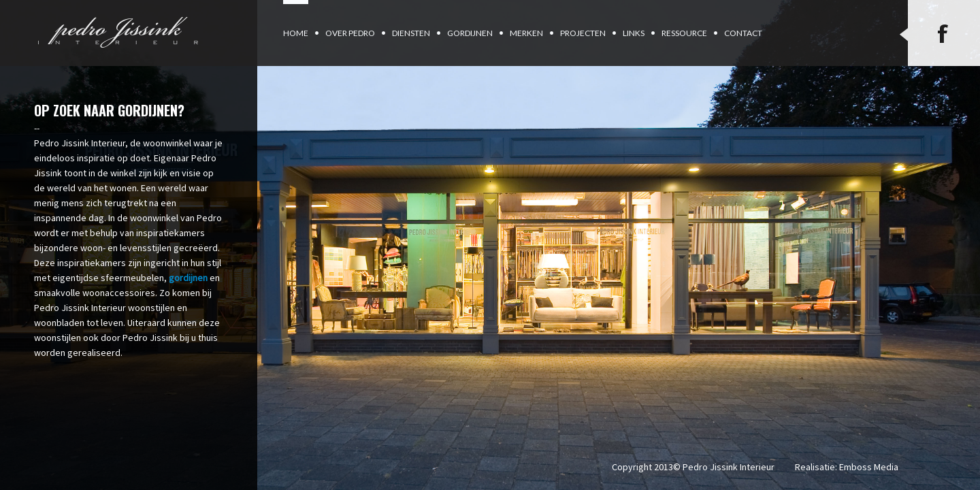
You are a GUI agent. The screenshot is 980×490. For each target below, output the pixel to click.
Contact (743, 33)
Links (634, 33)
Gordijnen (470, 33)
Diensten (411, 33)
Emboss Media (869, 467)
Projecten (583, 33)
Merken (526, 33)
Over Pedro (350, 33)
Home (296, 33)
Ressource (684, 33)
